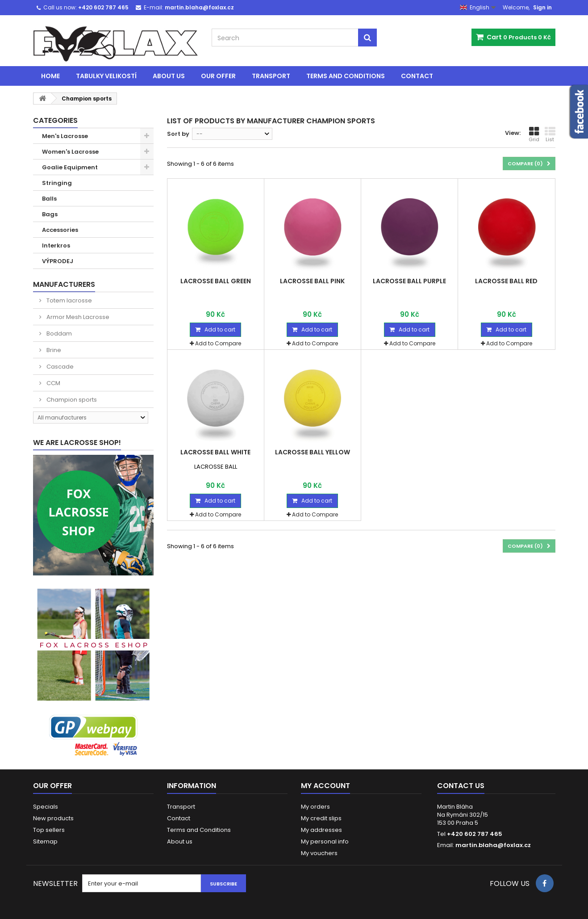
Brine (53, 350)
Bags (50, 214)
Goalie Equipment (70, 167)
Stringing (57, 183)
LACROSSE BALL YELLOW (313, 452)
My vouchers (319, 853)
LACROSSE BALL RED (506, 281)
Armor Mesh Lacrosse (77, 317)
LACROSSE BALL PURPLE (409, 281)
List (550, 134)
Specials (46, 807)
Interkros (56, 245)
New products (53, 818)
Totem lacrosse (69, 300)
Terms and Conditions (346, 76)
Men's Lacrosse (65, 136)
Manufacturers (64, 284)
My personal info (325, 841)
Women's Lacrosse (70, 152)
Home (50, 76)
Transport (271, 76)
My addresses (321, 830)
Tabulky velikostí (106, 76)
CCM (53, 383)
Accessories (60, 230)
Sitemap (45, 841)
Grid (534, 134)
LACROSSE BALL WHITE (215, 452)
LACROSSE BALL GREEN (216, 281)
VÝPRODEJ (58, 261)
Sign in (542, 7)
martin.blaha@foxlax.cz (493, 845)
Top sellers (49, 830)
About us (169, 76)
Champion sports (71, 400)
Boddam (58, 334)
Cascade (59, 367)
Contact (417, 76)
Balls (49, 199)
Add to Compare (218, 343)
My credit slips (321, 818)
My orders (315, 807)
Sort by (178, 134)
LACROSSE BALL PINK (312, 281)
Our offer (218, 76)
